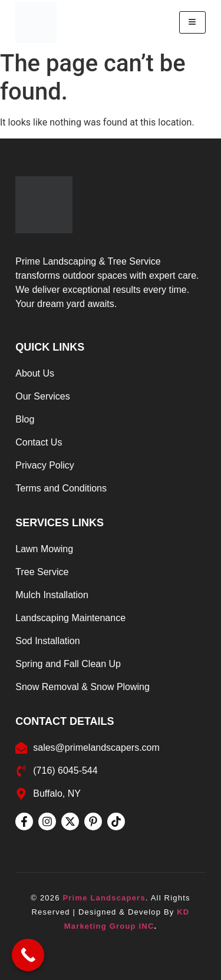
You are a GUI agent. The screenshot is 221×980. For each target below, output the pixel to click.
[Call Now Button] (28, 955)
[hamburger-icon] (192, 22)
